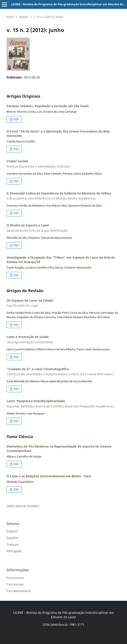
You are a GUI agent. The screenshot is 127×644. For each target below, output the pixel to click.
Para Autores (15, 584)
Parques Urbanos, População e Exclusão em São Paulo (48, 106)
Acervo (24, 17)
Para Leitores (15, 578)
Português (14, 551)
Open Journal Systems (23, 506)
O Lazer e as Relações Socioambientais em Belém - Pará (49, 476)
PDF (16, 119)
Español (12, 538)
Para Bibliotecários (19, 591)
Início (10, 17)
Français (13, 544)
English (12, 531)
